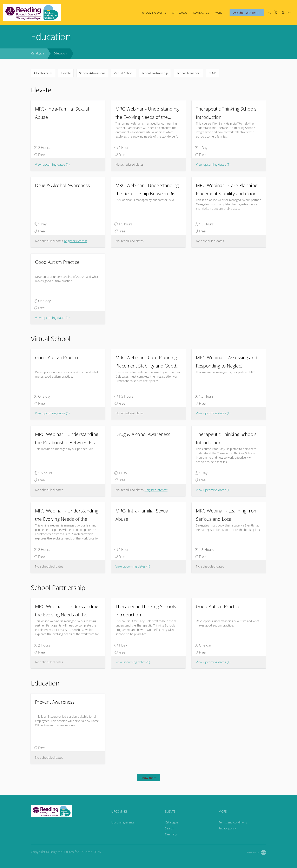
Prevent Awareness (55, 702)
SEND (213, 73)
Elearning (171, 834)
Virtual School (124, 73)
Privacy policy (227, 828)
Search (170, 828)
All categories (43, 73)
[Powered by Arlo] (257, 852)
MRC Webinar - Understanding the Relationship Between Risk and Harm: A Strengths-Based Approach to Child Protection (147, 190)
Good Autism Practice (57, 262)
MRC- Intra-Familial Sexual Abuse (62, 113)
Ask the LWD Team (246, 12)
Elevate (66, 73)
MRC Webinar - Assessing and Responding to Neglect (227, 362)
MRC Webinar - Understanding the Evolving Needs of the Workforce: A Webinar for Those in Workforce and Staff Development (147, 113)
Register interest (76, 241)
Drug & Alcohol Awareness (62, 185)
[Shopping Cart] (276, 12)
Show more (148, 778)
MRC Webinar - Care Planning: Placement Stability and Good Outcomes (227, 190)
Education (60, 53)
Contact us (201, 13)
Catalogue (180, 13)
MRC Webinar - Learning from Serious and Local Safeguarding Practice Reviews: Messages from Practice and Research (228, 515)
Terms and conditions (233, 822)
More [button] (219, 13)
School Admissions (92, 73)
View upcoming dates (52, 164)
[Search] (269, 12)
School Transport (189, 73)
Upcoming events (154, 13)
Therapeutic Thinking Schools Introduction (226, 113)
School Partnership (155, 73)
